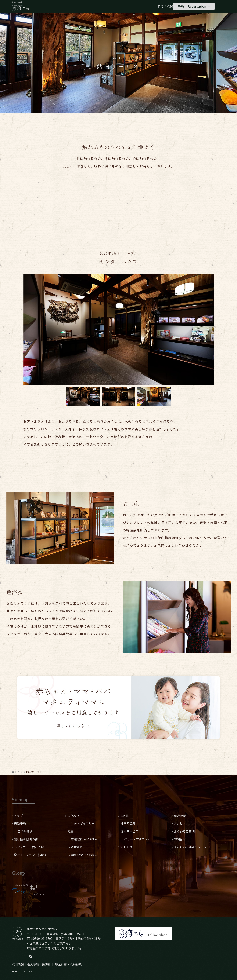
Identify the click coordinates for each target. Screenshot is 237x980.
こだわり (73, 816)
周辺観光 (180, 816)
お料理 (125, 816)
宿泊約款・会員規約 (69, 964)
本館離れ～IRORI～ (84, 839)
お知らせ (126, 847)
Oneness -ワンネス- (85, 855)
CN (170, 7)
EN (161, 7)
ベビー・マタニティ (137, 839)
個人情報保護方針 (39, 964)
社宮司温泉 (128, 824)
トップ (19, 772)
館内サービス (129, 831)
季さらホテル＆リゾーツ (190, 847)
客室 (70, 831)
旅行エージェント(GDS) (30, 855)
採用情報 (18, 964)
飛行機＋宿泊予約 (26, 839)
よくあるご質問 (184, 831)
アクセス (180, 824)
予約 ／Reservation (192, 6)
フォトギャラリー (83, 824)
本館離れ (77, 847)
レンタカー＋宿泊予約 (29, 847)
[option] (119, 330)
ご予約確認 (25, 831)
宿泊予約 (20, 824)
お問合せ (180, 839)
